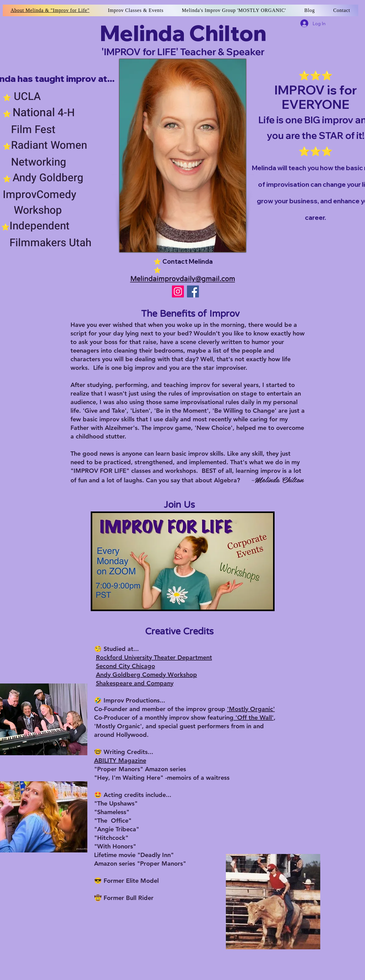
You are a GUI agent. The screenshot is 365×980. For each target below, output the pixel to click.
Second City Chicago (125, 666)
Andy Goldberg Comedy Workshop (146, 675)
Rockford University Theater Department (154, 657)
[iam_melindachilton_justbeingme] (178, 291)
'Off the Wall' (254, 718)
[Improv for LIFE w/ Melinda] (193, 291)
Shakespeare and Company (135, 683)
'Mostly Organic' (251, 709)
